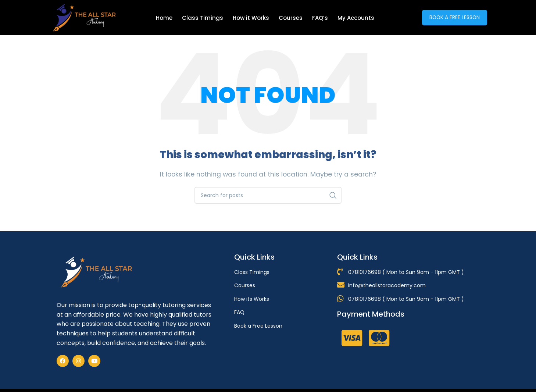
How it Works (251, 18)
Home (164, 18)
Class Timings (203, 18)
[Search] (268, 195)
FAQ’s (320, 18)
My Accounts (356, 18)
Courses (291, 18)
